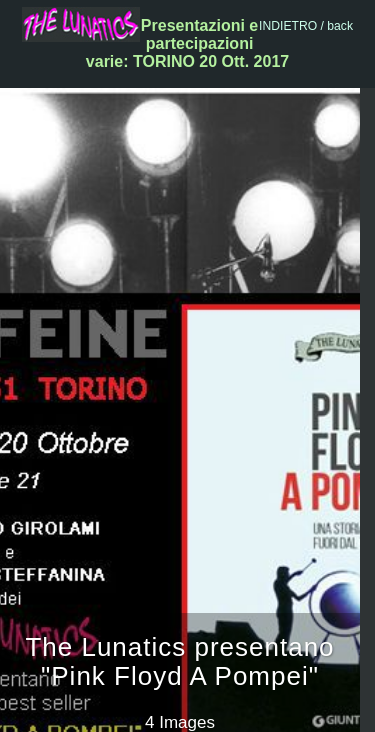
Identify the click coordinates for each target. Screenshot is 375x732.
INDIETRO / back (306, 26)
